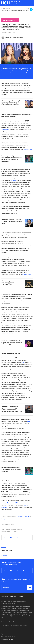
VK (29, 517)
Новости (20, 517)
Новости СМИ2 (6, 556)
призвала (13, 180)
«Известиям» (28, 149)
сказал (9, 334)
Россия (13, 529)
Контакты (13, 596)
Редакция (5, 596)
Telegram (4, 519)
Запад (8, 529)
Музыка (20, 529)
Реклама (21, 596)
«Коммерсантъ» (27, 275)
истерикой (6, 130)
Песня (15, 532)
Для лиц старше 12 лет (8, 636)
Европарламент (6, 532)
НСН (22, 362)
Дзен (26, 517)
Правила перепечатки (8, 634)
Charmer (11, 640)
